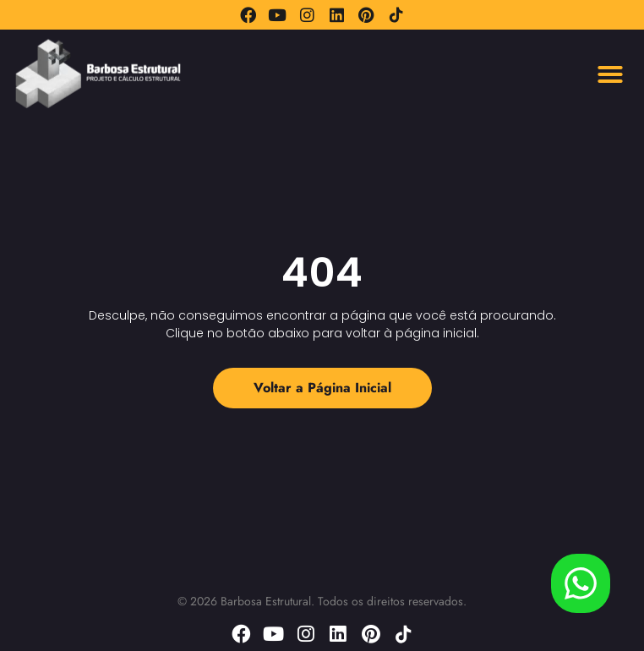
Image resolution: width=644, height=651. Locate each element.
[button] (610, 74)
